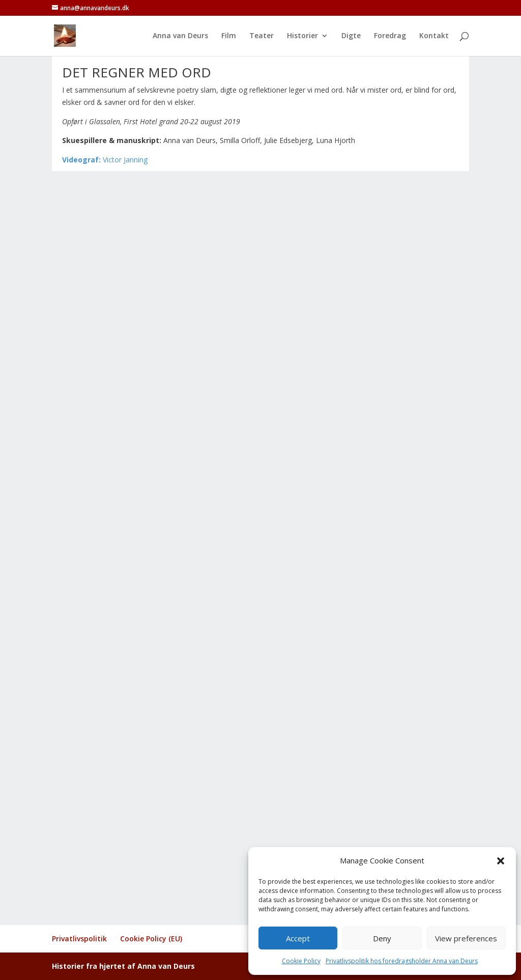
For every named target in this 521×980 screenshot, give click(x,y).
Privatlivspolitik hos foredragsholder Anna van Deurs (402, 961)
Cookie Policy (301, 961)
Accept (298, 938)
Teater (262, 36)
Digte (351, 36)
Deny (382, 938)
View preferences (466, 938)
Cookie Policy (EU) (151, 939)
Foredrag (390, 36)
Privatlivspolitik (79, 939)
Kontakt (434, 36)
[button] (501, 861)
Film (229, 36)
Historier (302, 36)
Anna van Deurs (180, 36)
